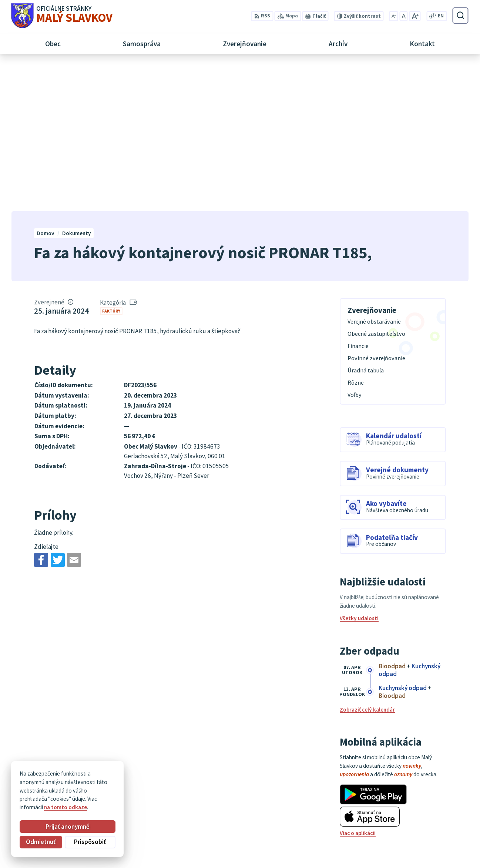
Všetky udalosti (359, 472)
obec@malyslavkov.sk (441, 833)
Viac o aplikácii (358, 687)
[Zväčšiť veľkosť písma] (415, 16)
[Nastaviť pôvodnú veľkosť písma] (403, 16)
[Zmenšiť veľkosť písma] (394, 16)
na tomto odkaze (66, 807)
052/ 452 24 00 (431, 825)
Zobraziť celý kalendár (367, 563)
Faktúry (111, 165)
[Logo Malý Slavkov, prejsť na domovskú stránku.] (62, 16)
